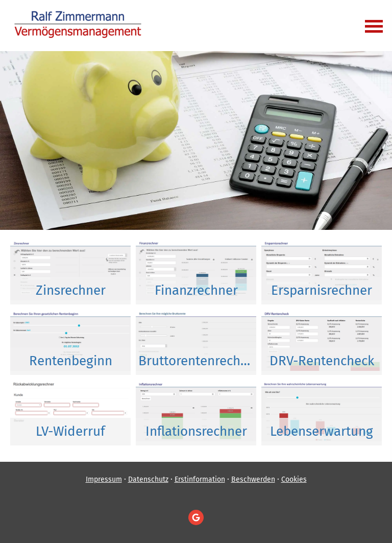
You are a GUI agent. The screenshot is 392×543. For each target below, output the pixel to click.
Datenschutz (148, 479)
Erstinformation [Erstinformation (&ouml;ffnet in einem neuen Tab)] (200, 479)
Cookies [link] (294, 479)
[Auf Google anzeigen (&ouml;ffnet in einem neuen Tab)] (196, 517)
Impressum (104, 479)
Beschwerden (253, 479)
